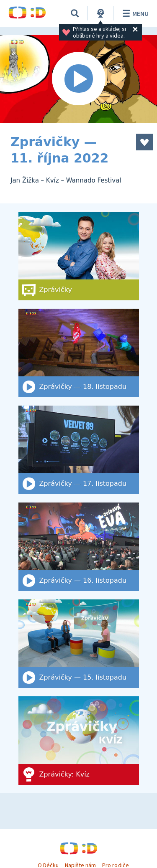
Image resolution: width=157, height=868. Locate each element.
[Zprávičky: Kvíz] (79, 741)
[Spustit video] (78, 79)
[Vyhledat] (75, 13)
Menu (134, 13)
